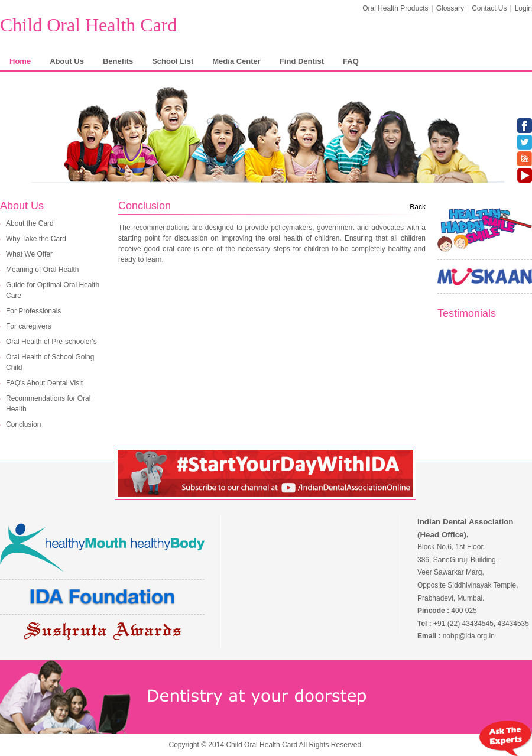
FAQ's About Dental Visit (44, 383)
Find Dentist (302, 61)
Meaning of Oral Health (42, 270)
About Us (67, 61)
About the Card (30, 223)
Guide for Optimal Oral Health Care (53, 290)
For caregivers (29, 326)
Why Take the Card (36, 239)
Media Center (236, 61)
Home (20, 61)
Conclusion (23, 424)
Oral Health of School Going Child (50, 362)
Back (418, 207)
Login (523, 8)
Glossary (450, 8)
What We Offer (29, 254)
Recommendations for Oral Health (48, 404)
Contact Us (489, 8)
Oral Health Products (395, 8)
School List (173, 61)
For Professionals (33, 311)
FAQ (351, 61)
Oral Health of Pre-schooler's (51, 342)
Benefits (118, 61)
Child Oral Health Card (88, 25)
